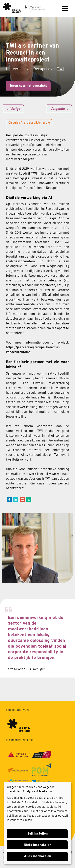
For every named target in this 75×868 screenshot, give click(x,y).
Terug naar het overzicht (28, 86)
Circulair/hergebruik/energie (29, 123)
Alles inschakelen (37, 856)
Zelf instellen (37, 833)
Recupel (12, 135)
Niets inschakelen (37, 845)
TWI (60, 69)
